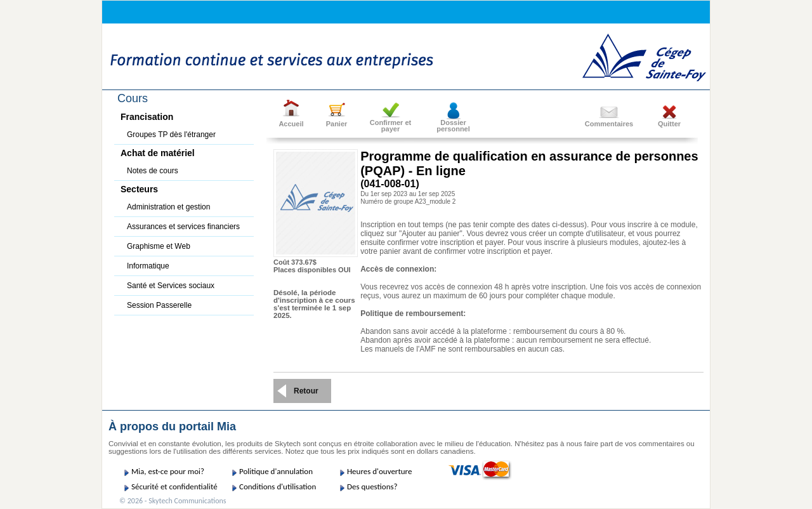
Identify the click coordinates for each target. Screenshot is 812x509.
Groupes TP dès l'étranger (171, 135)
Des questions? (372, 486)
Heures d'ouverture (379, 471)
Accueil (291, 124)
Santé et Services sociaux (171, 286)
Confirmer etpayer (390, 126)
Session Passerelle (159, 305)
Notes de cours (153, 171)
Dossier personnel (453, 126)
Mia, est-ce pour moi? (168, 471)
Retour (306, 391)
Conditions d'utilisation (278, 486)
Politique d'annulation (276, 471)
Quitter (669, 124)
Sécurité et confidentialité (174, 486)
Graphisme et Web (159, 246)
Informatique (148, 266)
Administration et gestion (168, 207)
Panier (337, 124)
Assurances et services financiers (183, 227)
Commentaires (609, 124)
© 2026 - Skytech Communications (173, 501)
